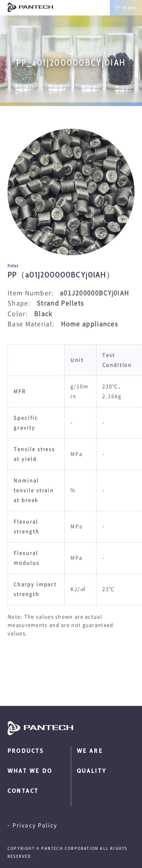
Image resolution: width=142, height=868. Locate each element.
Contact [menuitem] (23, 791)
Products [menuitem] (26, 751)
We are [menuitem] (90, 751)
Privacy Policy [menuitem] (35, 825)
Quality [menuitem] (92, 771)
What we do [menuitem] (30, 771)
